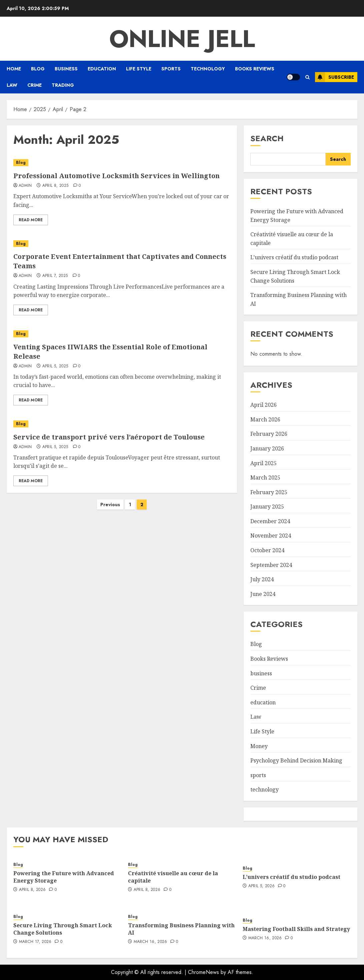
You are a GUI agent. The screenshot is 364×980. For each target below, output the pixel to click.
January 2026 (267, 448)
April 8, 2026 (32, 890)
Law (12, 85)
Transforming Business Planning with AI (181, 929)
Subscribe (334, 77)
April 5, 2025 (55, 366)
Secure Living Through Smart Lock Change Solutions (63, 929)
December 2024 (270, 521)
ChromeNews (203, 972)
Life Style (139, 69)
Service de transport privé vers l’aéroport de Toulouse (109, 437)
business (66, 69)
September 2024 (271, 565)
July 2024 (262, 579)
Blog (38, 69)
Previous (110, 505)
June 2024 (263, 594)
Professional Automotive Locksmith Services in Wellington (116, 176)
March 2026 (265, 419)
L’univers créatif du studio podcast (294, 257)
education (102, 69)
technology (208, 69)
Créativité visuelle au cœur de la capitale (173, 877)
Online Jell (182, 39)
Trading (63, 85)
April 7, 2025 (55, 276)
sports (171, 69)
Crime (34, 85)
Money (259, 746)
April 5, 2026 (262, 886)
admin (25, 186)
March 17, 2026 (35, 942)
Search (267, 138)
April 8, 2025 (55, 186)
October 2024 (267, 550)
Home (14, 69)
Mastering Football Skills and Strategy (296, 929)
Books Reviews (255, 69)
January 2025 (267, 507)
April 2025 (263, 463)
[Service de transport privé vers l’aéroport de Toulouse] (122, 424)
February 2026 (269, 434)
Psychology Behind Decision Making (296, 760)
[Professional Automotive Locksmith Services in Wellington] (122, 163)
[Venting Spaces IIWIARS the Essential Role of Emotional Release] (122, 334)
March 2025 (265, 477)
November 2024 (271, 536)
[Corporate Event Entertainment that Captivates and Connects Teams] (122, 244)
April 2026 (263, 405)
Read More (31, 220)
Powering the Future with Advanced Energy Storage (64, 877)
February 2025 (269, 492)
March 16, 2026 (150, 942)
